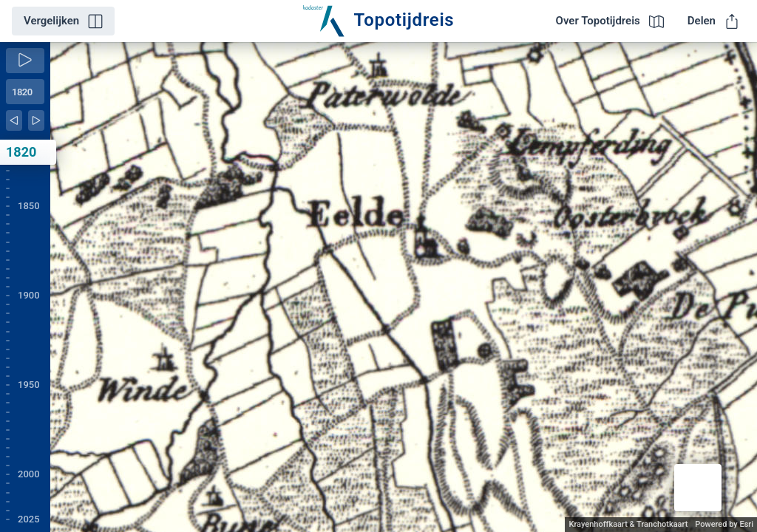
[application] (404, 287)
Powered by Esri (724, 524)
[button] (698, 488)
